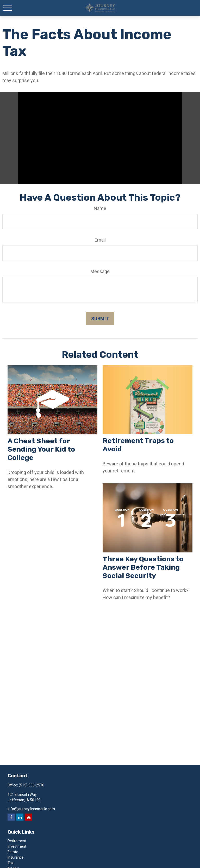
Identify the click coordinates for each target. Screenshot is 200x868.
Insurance (16, 857)
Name (100, 208)
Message (100, 271)
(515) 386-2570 (32, 785)
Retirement (17, 841)
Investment (17, 846)
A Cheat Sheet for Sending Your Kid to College (41, 449)
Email (100, 240)
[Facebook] (11, 817)
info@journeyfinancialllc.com (31, 809)
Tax (11, 863)
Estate (13, 852)
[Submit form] (100, 319)
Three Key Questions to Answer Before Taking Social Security (143, 567)
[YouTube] (29, 817)
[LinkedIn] (20, 817)
